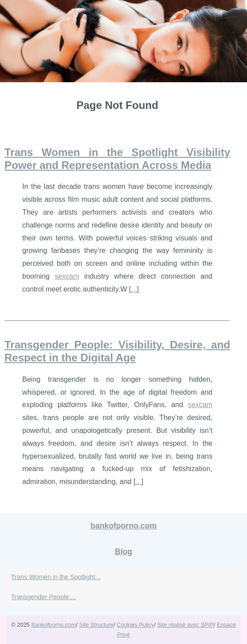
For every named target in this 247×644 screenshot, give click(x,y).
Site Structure (97, 625)
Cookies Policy (135, 625)
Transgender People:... (44, 597)
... (134, 289)
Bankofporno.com (53, 625)
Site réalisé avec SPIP (185, 625)
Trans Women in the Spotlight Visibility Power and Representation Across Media (117, 159)
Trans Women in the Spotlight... (56, 577)
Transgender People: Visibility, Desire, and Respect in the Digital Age (117, 351)
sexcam (67, 276)
